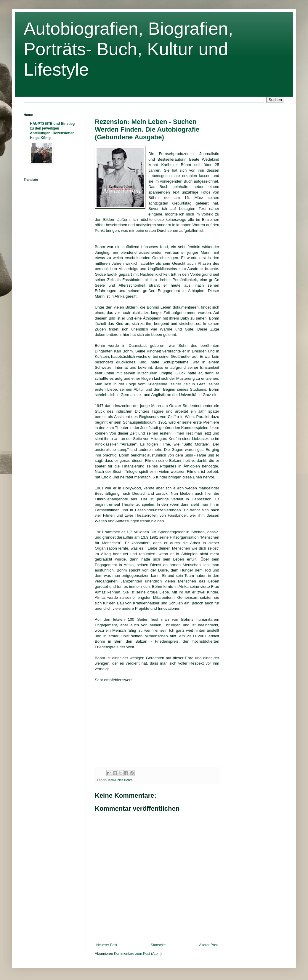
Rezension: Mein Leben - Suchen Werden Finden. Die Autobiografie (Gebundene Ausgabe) (147, 129)
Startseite (158, 945)
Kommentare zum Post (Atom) (138, 954)
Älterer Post (208, 945)
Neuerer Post (107, 945)
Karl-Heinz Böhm (121, 780)
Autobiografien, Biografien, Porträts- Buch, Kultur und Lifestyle (128, 49)
